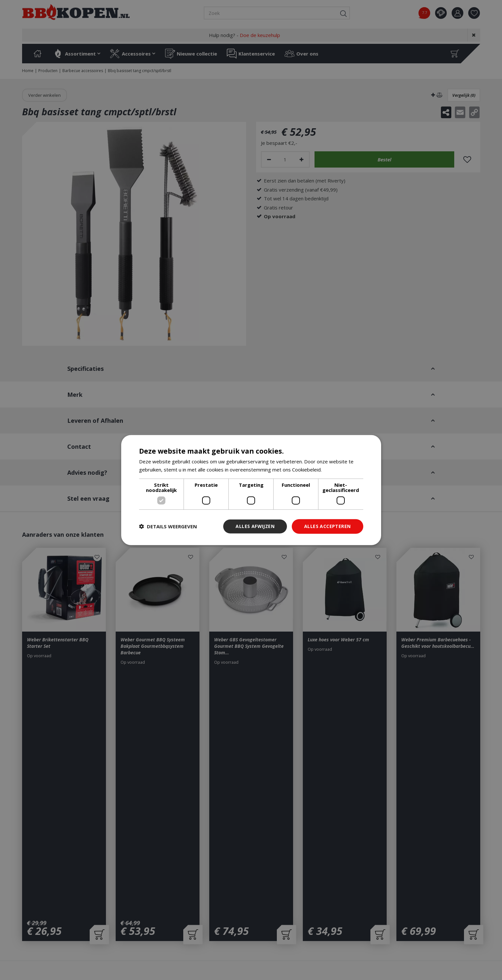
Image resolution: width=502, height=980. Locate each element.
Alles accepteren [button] (327, 526)
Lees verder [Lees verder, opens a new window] (337, 470)
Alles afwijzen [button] (255, 526)
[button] (168, 526)
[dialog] (251, 490)
